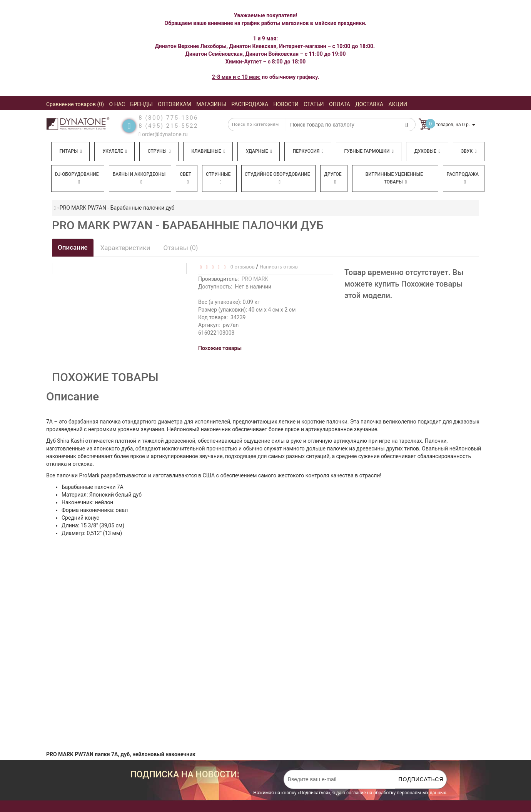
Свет (185, 178)
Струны (159, 151)
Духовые (427, 151)
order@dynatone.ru (163, 134)
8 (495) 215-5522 (168, 126)
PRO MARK (255, 279)
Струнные (218, 178)
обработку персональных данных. (410, 793)
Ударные (259, 151)
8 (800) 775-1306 (168, 118)
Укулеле (114, 151)
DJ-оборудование (77, 178)
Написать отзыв (279, 267)
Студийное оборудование (277, 178)
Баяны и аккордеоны (139, 178)
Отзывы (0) (180, 248)
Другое (333, 178)
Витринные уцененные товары (394, 178)
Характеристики (125, 248)
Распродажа (463, 178)
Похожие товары (220, 348)
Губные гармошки (369, 151)
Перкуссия (308, 151)
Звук (469, 151)
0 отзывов (241, 267)
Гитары (70, 151)
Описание (73, 247)
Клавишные (208, 151)
